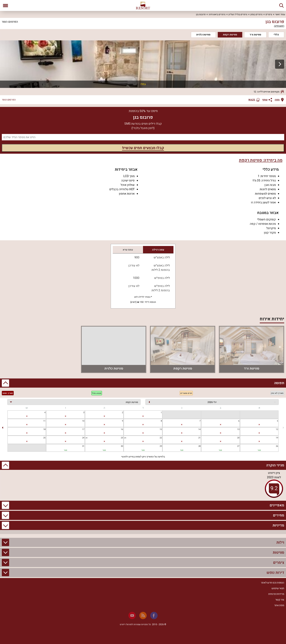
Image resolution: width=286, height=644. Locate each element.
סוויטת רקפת (230, 35)
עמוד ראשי (280, 14)
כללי (276, 35)
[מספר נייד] (143, 137)
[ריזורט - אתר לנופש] (143, 5)
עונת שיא (128, 250)
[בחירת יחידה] (74, 402)
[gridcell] (143, 415)
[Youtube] (132, 615)
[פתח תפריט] (5, 5)
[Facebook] (154, 615)
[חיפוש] (281, 5)
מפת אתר (279, 605)
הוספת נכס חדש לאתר (273, 583)
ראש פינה (279, 26)
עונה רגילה (158, 250)
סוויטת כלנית (203, 35)
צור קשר (280, 600)
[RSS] (143, 615)
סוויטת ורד (255, 35)
